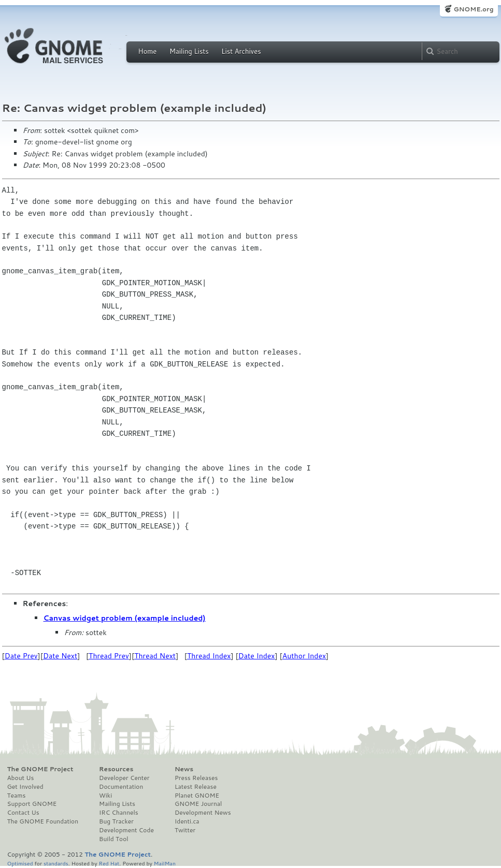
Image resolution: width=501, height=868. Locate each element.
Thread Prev (109, 656)
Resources (116, 769)
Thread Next (155, 656)
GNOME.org (473, 9)
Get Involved (25, 787)
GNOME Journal (198, 804)
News (184, 769)
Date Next (60, 656)
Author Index (304, 656)
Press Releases (196, 778)
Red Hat (109, 863)
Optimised (20, 863)
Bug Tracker (116, 821)
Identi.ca (187, 821)
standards (56, 863)
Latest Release (196, 787)
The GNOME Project (40, 769)
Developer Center (124, 778)
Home (148, 51)
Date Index (257, 656)
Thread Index (209, 656)
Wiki (105, 796)
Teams (17, 796)
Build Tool (113, 839)
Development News (203, 813)
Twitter (185, 830)
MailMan (165, 863)
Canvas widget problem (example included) (125, 618)
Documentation (121, 787)
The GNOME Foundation (43, 821)
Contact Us (23, 813)
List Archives (241, 51)
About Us (21, 778)
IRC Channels (119, 813)
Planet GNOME (197, 796)
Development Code (126, 830)
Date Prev (21, 656)
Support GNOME (32, 804)
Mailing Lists (189, 51)
